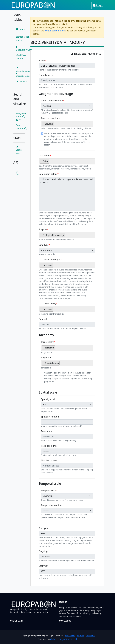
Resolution (46, 431)
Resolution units (49, 446)
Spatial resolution (50, 417)
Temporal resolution (51, 505)
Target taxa (47, 357)
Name (42, 60)
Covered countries (50, 118)
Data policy (70, 636)
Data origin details (48, 174)
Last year (43, 566)
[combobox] (67, 124)
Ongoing (43, 551)
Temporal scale (49, 491)
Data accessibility (48, 304)
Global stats (19, 150)
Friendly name (46, 75)
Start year (44, 528)
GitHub (74, 639)
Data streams (21, 127)
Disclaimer (91, 636)
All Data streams (21, 57)
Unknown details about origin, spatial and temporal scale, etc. (67, 194)
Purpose (43, 229)
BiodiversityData (24, 49)
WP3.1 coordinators (55, 31)
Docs (18, 173)
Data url (43, 319)
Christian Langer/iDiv (60, 639)
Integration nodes (23, 38)
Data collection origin (50, 259)
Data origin (44, 156)
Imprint (81, 636)
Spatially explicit (49, 399)
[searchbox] (56, 125)
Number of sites (49, 460)
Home (20, 29)
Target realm (48, 342)
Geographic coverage (52, 101)
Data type (44, 245)
